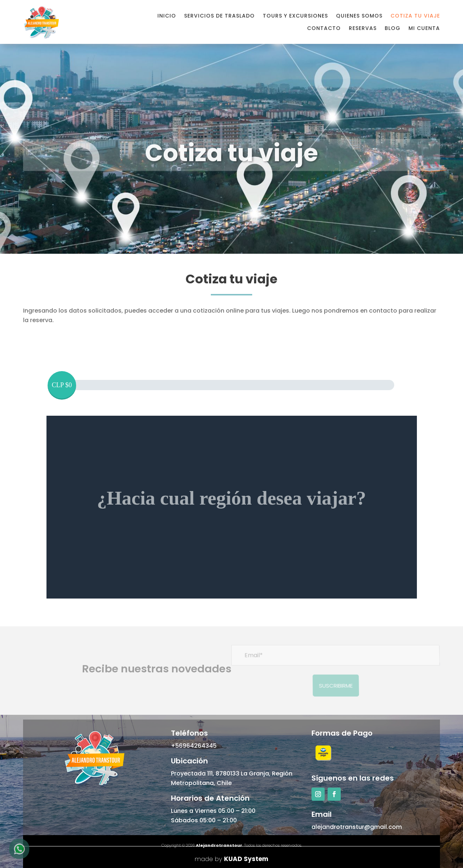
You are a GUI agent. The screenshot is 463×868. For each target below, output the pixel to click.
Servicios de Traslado (219, 16)
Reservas (363, 28)
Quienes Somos (359, 16)
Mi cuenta (424, 28)
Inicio (167, 16)
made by (231, 859)
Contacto (324, 28)
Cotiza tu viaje (415, 16)
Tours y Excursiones (295, 16)
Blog (393, 28)
